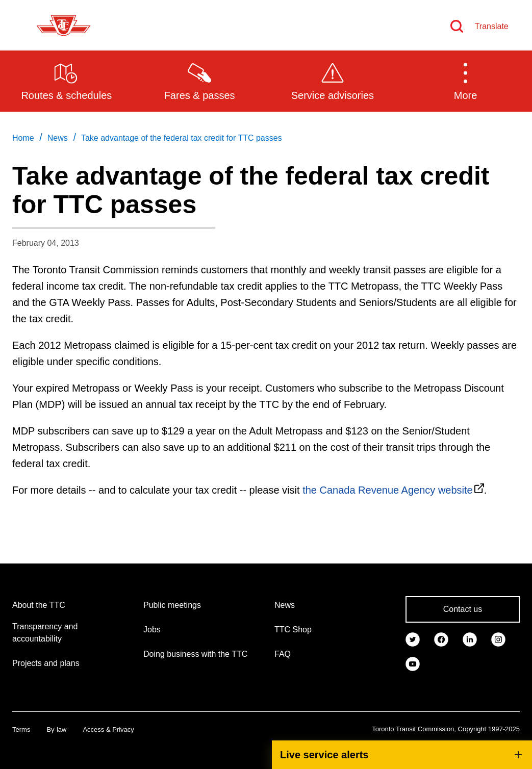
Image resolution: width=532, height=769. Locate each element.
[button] (465, 81)
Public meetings (172, 605)
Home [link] (23, 138)
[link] (413, 639)
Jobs (152, 630)
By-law (56, 729)
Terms (21, 729)
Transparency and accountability (45, 633)
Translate (492, 26)
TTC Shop (293, 630)
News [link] (58, 138)
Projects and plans (46, 663)
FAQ (283, 654)
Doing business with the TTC (195, 654)
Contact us (463, 609)
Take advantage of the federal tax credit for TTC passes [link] (182, 138)
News (285, 605)
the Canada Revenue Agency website (388, 490)
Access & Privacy (108, 729)
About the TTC (39, 605)
